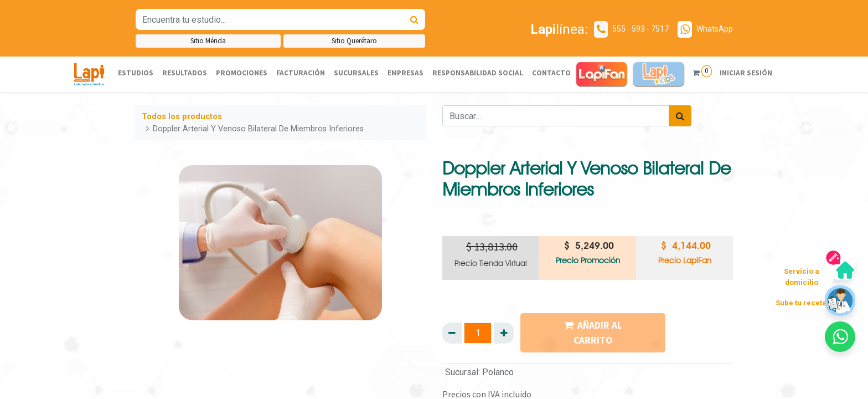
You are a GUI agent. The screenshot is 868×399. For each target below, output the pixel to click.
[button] (840, 337)
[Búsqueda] (414, 19)
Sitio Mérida (208, 41)
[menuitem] (136, 73)
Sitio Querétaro (354, 41)
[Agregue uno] (503, 333)
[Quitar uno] (452, 333)
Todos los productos (182, 117)
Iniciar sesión (746, 73)
